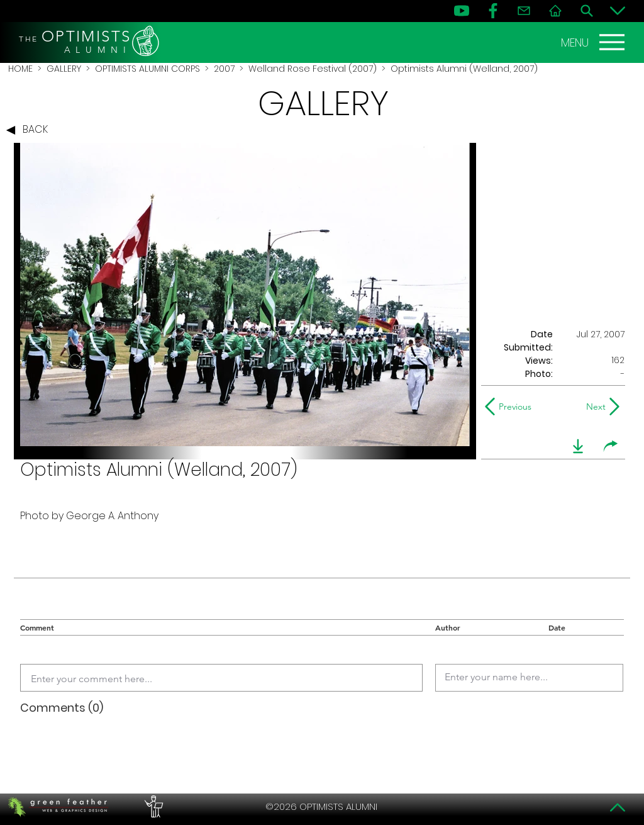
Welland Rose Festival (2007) (313, 69)
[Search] (587, 11)
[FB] (493, 11)
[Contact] (524, 11)
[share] (611, 446)
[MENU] (594, 42)
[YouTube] (462, 11)
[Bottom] (618, 11)
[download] (578, 446)
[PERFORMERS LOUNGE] (152, 807)
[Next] (593, 407)
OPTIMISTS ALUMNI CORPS (147, 69)
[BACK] (30, 130)
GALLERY (64, 69)
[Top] (618, 807)
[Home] (555, 11)
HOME (20, 69)
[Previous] (511, 407)
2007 (224, 69)
